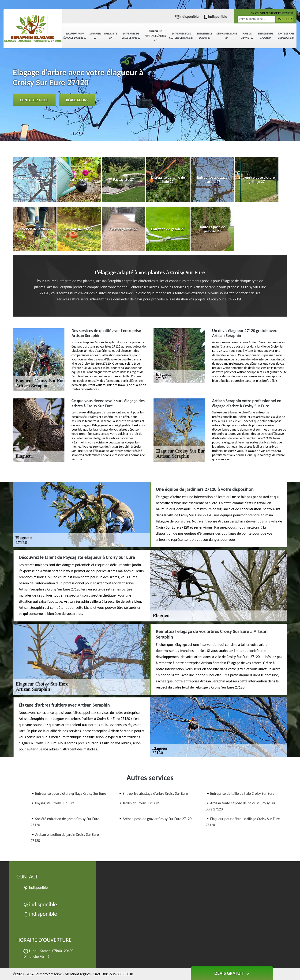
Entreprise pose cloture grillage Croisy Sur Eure (71, 793)
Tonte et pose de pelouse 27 (286, 36)
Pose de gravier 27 (247, 36)
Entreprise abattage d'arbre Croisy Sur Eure (155, 793)
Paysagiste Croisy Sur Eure (55, 803)
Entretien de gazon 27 (265, 36)
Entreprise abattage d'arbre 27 (155, 36)
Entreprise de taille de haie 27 (131, 36)
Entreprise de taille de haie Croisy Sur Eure (242, 793)
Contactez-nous (34, 100)
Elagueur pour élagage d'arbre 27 (75, 36)
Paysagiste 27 (111, 36)
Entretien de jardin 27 (205, 36)
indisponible (187, 17)
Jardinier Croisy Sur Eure (141, 803)
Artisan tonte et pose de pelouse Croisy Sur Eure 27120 (241, 806)
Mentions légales (78, 974)
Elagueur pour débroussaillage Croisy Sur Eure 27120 (243, 822)
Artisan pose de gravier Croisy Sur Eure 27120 (157, 819)
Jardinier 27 (95, 36)
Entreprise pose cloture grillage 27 (181, 36)
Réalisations (77, 100)
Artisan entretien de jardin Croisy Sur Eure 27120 (65, 838)
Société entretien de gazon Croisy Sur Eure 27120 (65, 822)
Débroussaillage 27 (227, 36)
